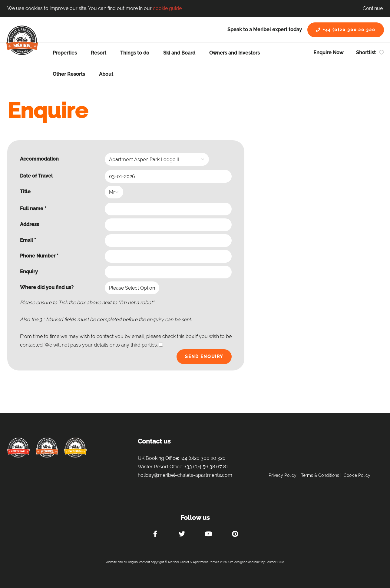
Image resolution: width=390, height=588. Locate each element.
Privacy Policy (283, 475)
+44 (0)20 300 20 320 (346, 30)
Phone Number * (39, 256)
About (106, 74)
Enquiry (29, 272)
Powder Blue (275, 562)
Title (25, 192)
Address (30, 224)
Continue (373, 8)
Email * (28, 240)
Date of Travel (36, 176)
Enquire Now (328, 53)
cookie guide (167, 8)
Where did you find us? (47, 287)
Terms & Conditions (320, 475)
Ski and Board (179, 53)
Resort (99, 53)
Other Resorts (69, 74)
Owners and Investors (235, 53)
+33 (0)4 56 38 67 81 (206, 467)
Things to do (135, 53)
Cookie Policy (357, 475)
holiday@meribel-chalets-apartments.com (185, 475)
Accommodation (39, 159)
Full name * (33, 209)
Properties (65, 53)
